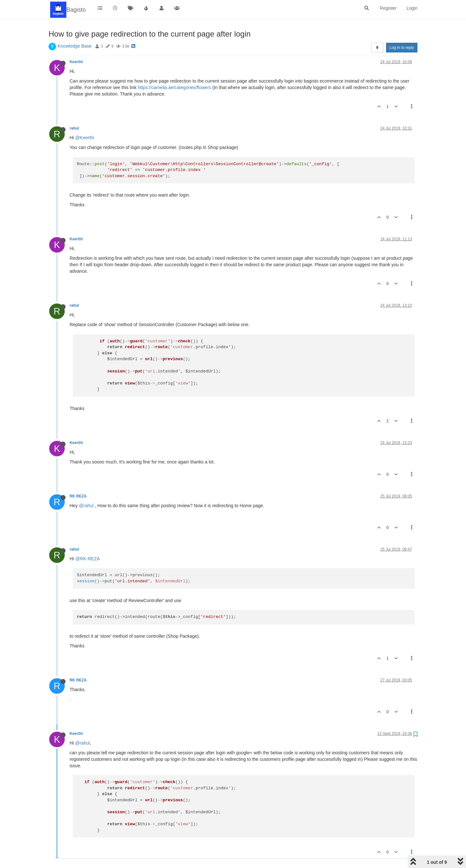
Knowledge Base (75, 46)
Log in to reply (402, 48)
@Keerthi (85, 138)
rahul (74, 128)
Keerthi (76, 62)
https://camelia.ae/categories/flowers (174, 87)
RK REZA (78, 496)
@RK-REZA (88, 559)
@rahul (86, 506)
